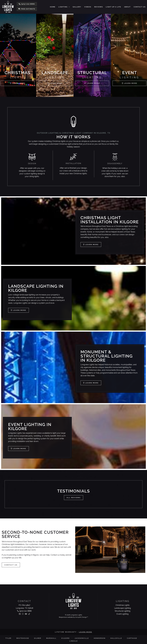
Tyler (8, 638)
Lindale (74, 641)
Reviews (99, 7)
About (127, 7)
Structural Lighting (123, 611)
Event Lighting (123, 614)
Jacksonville (82, 638)
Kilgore (66, 638)
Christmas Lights (123, 605)
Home (53, 7)
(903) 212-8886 (27, 4)
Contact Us (140, 7)
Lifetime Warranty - (73, 632)
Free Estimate (27, 9)
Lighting (63, 7)
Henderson (100, 638)
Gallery (77, 7)
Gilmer (38, 638)
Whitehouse (23, 638)
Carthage (132, 638)
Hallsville (116, 638)
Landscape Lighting (123, 608)
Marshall (51, 638)
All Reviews (74, 498)
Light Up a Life (113, 7)
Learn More (91, 245)
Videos (88, 7)
